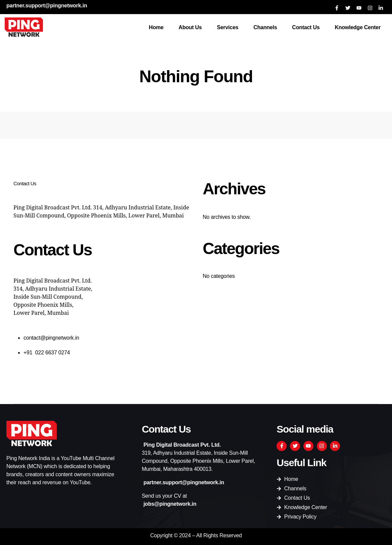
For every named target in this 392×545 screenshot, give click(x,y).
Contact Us (306, 27)
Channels (265, 27)
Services (228, 27)
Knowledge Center (358, 27)
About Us (190, 27)
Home (156, 27)
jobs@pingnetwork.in (170, 504)
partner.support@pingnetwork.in (47, 6)
